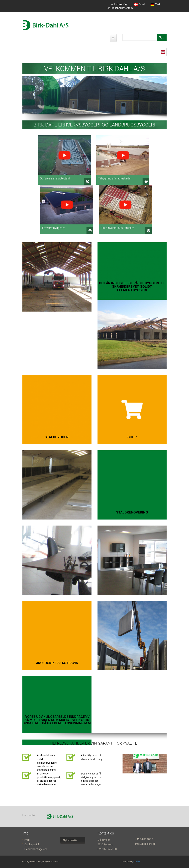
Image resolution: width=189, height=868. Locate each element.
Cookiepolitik (32, 844)
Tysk (155, 5)
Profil (27, 840)
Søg (162, 37)
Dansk (140, 5)
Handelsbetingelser (36, 849)
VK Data (137, 862)
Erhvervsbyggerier (54, 228)
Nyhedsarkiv (70, 840)
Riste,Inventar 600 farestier (117, 228)
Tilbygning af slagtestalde (114, 178)
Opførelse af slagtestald (55, 178)
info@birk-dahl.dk (145, 844)
